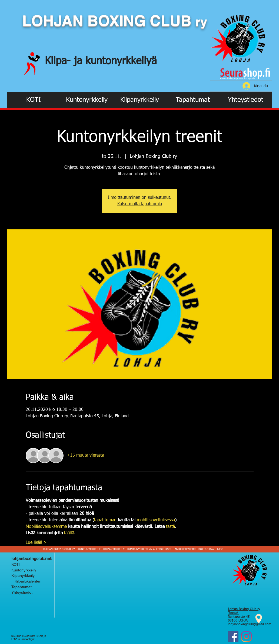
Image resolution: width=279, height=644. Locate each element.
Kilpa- (59, 61)
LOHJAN (55, 21)
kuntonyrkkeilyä (121, 61)
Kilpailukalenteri (27, 581)
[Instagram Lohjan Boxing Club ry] (246, 637)
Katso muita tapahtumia (140, 204)
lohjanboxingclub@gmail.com (250, 625)
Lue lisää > (36, 543)
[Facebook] (233, 637)
